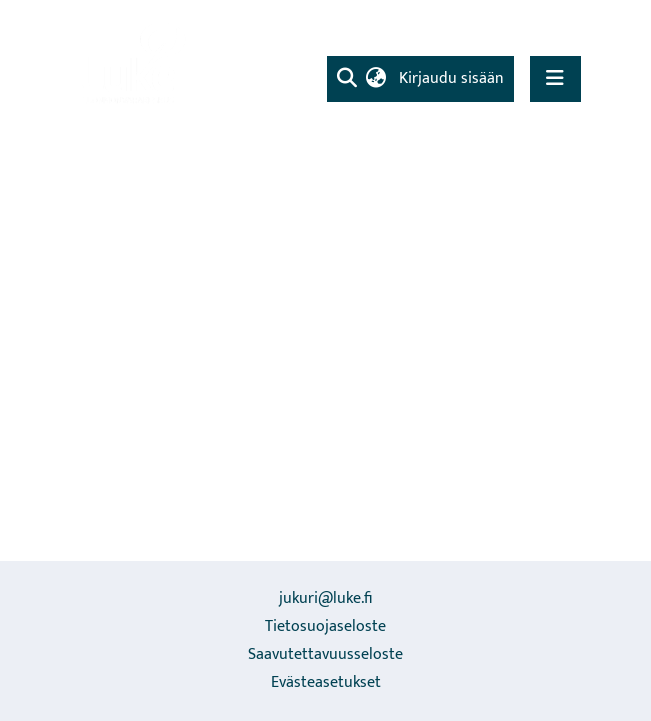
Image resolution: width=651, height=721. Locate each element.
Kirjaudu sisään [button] (452, 78)
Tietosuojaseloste (325, 626)
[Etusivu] (132, 65)
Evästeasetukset (326, 682)
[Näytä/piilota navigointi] (555, 78)
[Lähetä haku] (347, 79)
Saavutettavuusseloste (325, 654)
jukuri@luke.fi (325, 598)
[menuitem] (376, 79)
